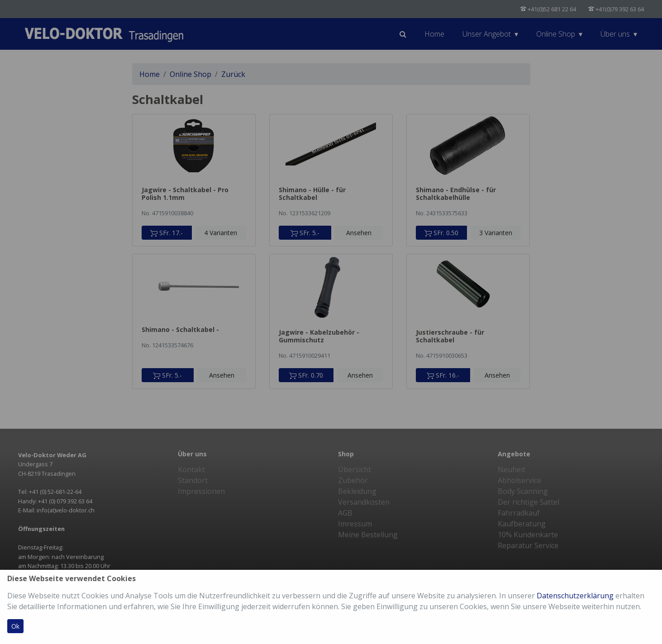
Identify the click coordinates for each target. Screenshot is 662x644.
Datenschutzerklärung (575, 596)
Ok (15, 626)
